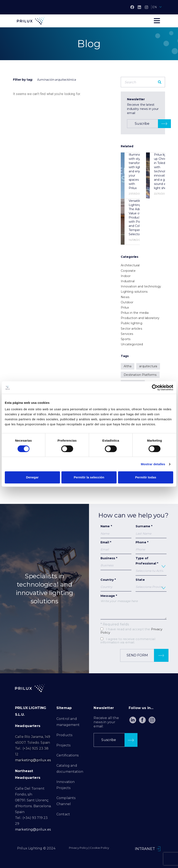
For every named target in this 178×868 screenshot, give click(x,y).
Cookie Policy (99, 848)
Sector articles (131, 329)
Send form (147, 655)
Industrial (128, 281)
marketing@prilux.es (33, 760)
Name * (116, 531)
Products (64, 735)
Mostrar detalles (153, 464)
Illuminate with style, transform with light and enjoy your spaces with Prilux (136, 171)
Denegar (32, 477)
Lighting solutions (134, 292)
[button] (149, 124)
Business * (116, 563)
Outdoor (127, 302)
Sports (126, 339)
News (125, 297)
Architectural (130, 265)
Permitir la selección (89, 477)
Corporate (128, 271)
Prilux (125, 308)
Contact (63, 814)
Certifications (67, 755)
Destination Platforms (140, 375)
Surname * (151, 531)
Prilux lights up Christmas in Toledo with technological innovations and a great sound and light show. (164, 171)
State (151, 585)
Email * (116, 547)
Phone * (151, 546)
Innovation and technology (141, 286)
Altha (128, 366)
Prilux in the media (135, 313)
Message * (133, 607)
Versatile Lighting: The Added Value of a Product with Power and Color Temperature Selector (138, 217)
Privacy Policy (78, 848)
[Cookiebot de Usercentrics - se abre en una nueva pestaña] (155, 388)
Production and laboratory (140, 318)
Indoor (126, 276)
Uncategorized (132, 344)
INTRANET (145, 849)
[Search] (160, 82)
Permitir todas (146, 477)
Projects (63, 745)
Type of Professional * (151, 566)
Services (127, 334)
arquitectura (148, 366)
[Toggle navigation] (157, 21)
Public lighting (131, 323)
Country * (116, 585)
